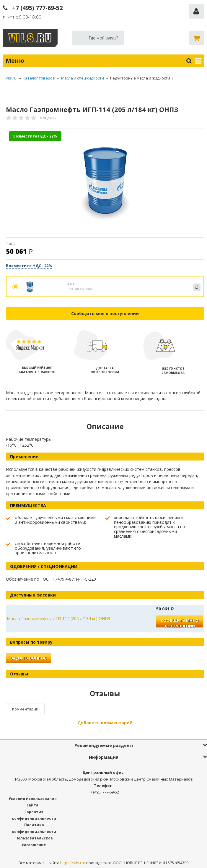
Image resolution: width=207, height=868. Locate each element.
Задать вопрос (28, 658)
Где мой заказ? (103, 38)
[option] (105, 182)
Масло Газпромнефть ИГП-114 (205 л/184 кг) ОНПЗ (58, 618)
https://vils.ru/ (73, 863)
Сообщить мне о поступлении (105, 313)
